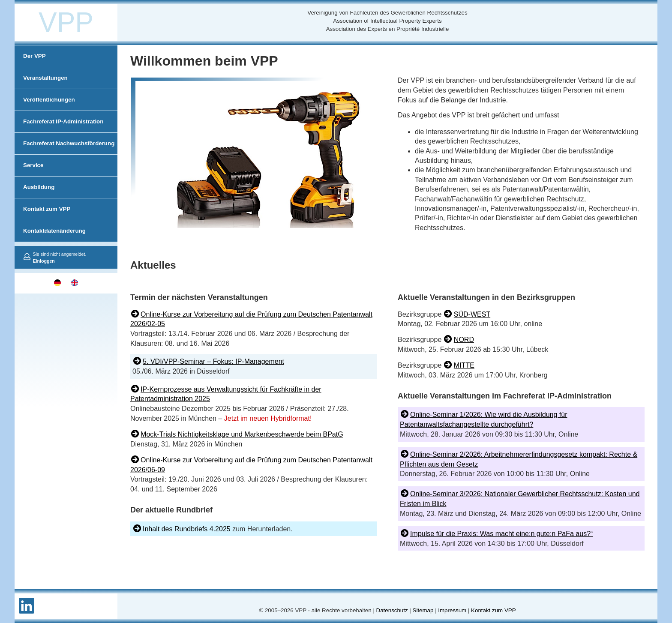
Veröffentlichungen (49, 100)
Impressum (452, 610)
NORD (464, 340)
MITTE (464, 365)
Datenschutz (392, 610)
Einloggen (44, 261)
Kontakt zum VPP (47, 209)
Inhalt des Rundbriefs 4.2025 (187, 529)
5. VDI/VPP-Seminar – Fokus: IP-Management (213, 361)
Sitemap (423, 610)
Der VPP (34, 56)
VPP (66, 22)
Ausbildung (39, 187)
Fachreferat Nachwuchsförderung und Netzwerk (69, 154)
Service (33, 165)
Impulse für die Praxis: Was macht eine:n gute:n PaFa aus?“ (501, 534)
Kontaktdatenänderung (54, 231)
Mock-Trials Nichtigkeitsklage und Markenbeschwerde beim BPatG (242, 434)
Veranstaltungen (45, 78)
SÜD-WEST (472, 314)
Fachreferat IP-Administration (63, 121)
